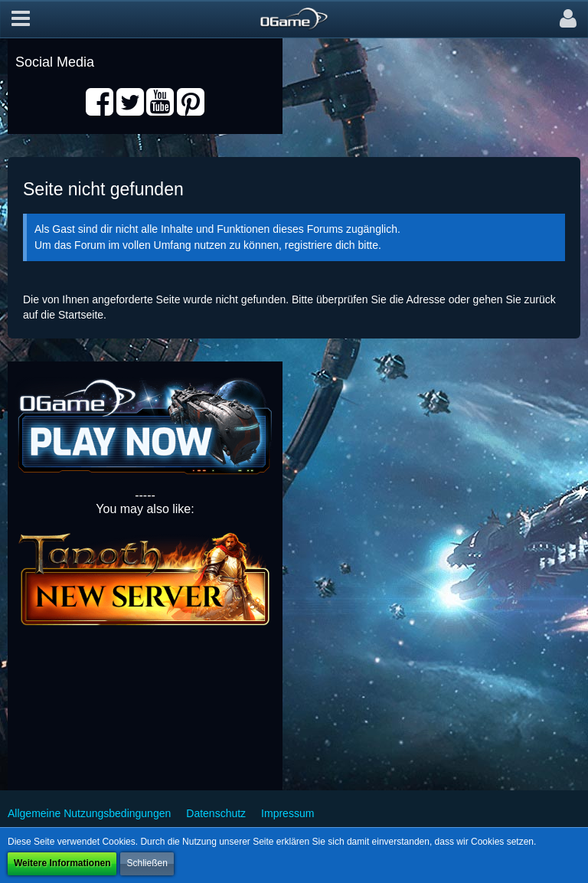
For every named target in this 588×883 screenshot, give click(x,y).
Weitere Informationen (62, 863)
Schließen (147, 863)
